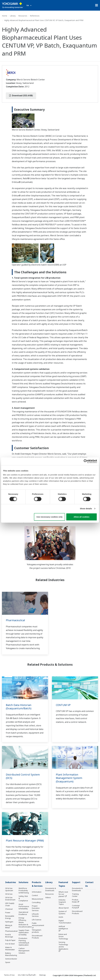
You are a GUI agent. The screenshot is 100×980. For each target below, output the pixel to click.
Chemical (9, 909)
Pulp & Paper (10, 940)
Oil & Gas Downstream (10, 899)
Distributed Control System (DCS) (23, 776)
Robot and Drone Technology (63, 937)
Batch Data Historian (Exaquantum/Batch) (19, 707)
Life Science (37, 920)
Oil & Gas (9, 894)
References (35, 16)
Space (8, 962)
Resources (23, 16)
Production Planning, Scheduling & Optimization (24, 942)
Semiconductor (11, 959)
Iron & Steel (10, 944)
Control (35, 896)
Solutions (23, 882)
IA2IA (61, 917)
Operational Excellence (23, 913)
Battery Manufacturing (11, 954)
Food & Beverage (9, 936)
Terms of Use (9, 975)
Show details (86, 509)
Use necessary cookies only (49, 517)
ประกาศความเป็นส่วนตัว (27, 975)
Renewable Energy (10, 917)
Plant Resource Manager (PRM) (25, 841)
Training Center (75, 895)
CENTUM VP (63, 705)
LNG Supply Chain (10, 904)
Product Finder (75, 901)
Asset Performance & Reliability (24, 907)
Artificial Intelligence (63, 928)
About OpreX (64, 908)
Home (5, 16)
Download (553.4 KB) (21, 95)
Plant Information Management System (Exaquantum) (69, 778)
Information (37, 892)
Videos (48, 898)
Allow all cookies (81, 517)
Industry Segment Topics (62, 902)
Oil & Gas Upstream (9, 889)
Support (76, 882)
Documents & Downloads (51, 889)
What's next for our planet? (63, 894)
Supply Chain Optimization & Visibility (24, 933)
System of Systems (63, 913)
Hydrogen (9, 922)
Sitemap (42, 975)
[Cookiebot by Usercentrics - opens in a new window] (86, 461)
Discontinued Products (37, 937)
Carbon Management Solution (24, 951)
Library (13, 16)
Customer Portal (76, 907)
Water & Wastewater (10, 949)
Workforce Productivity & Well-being (24, 891)
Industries (11, 882)
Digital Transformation (65, 922)
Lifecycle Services (35, 915)
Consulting (36, 903)
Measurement (37, 899)
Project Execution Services (36, 908)
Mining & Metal (9, 926)
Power (8, 913)
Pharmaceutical (15, 620)
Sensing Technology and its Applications (63, 946)
